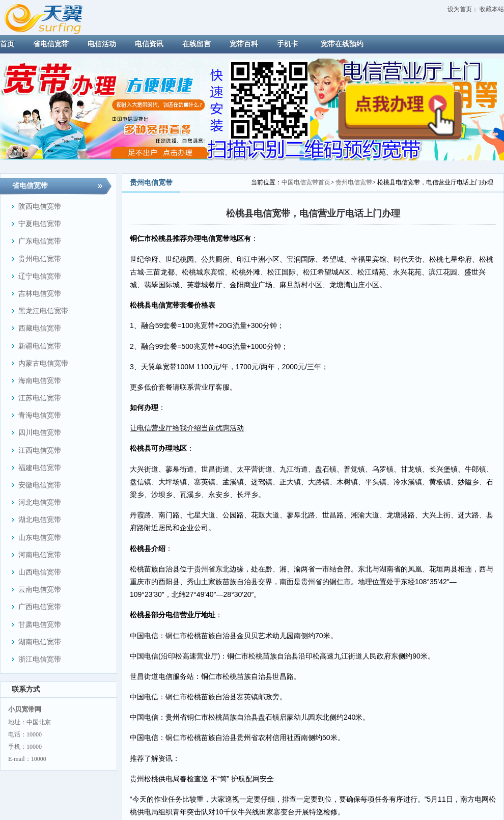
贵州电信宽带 (354, 182)
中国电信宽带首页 (306, 182)
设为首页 (460, 9)
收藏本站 (492, 9)
